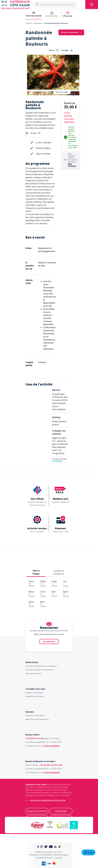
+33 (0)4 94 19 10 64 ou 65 (51, 765)
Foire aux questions (34, 673)
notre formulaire (52, 746)
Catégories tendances (59, 572)
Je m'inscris (49, 642)
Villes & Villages (36, 572)
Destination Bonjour (45, 858)
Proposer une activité (34, 693)
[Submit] (38, 4)
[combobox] (55, 4)
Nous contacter (72, 165)
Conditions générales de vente (48, 852)
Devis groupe (61, 811)
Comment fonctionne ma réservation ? (41, 666)
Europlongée (57, 461)
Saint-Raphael (38, 23)
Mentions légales (61, 855)
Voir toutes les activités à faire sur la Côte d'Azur (48, 800)
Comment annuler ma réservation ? (40, 670)
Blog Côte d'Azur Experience (37, 719)
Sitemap (59, 858)
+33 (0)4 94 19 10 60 (34, 738)
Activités (29, 23)
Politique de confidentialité (40, 855)
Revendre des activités (35, 696)
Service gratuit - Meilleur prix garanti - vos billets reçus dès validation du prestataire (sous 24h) (73, 137)
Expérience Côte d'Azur (35, 715)
